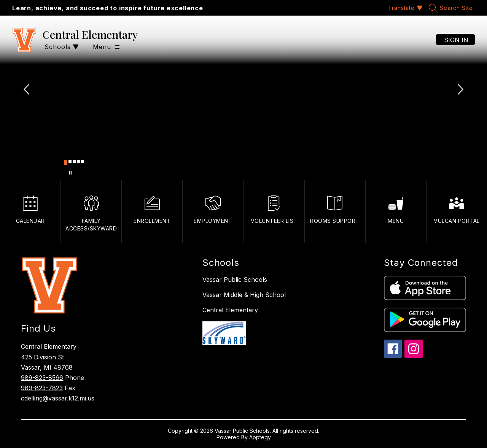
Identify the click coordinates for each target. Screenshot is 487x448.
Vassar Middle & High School (244, 295)
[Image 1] (66, 162)
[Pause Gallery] (70, 173)
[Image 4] (78, 161)
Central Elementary (230, 310)
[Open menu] (106, 47)
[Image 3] (74, 161)
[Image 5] (83, 161)
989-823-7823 (42, 388)
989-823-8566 (42, 378)
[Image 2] (70, 161)
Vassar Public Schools (235, 280)
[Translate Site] (404, 8)
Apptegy (260, 437)
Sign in (456, 40)
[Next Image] (460, 90)
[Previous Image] (27, 90)
